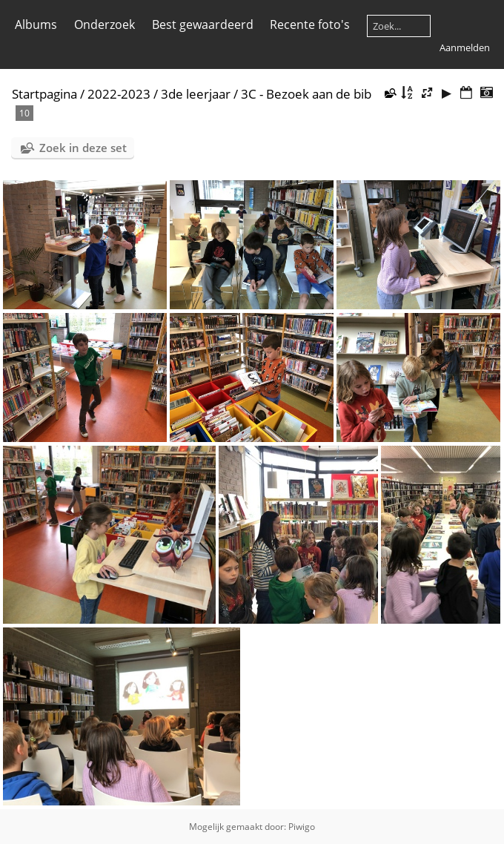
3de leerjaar (196, 94)
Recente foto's (310, 24)
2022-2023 (119, 94)
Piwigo (302, 827)
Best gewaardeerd (203, 24)
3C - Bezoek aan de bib (306, 94)
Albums (36, 24)
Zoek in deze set (83, 148)
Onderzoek (105, 24)
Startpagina (44, 94)
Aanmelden (465, 47)
